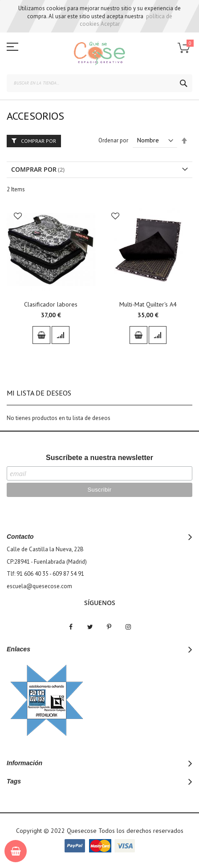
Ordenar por (113, 140)
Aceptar (110, 24)
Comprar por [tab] (39, 141)
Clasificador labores (51, 304)
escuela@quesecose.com (39, 586)
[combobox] (99, 83)
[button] (18, 217)
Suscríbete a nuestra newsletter (99, 458)
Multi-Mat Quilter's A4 (148, 304)
